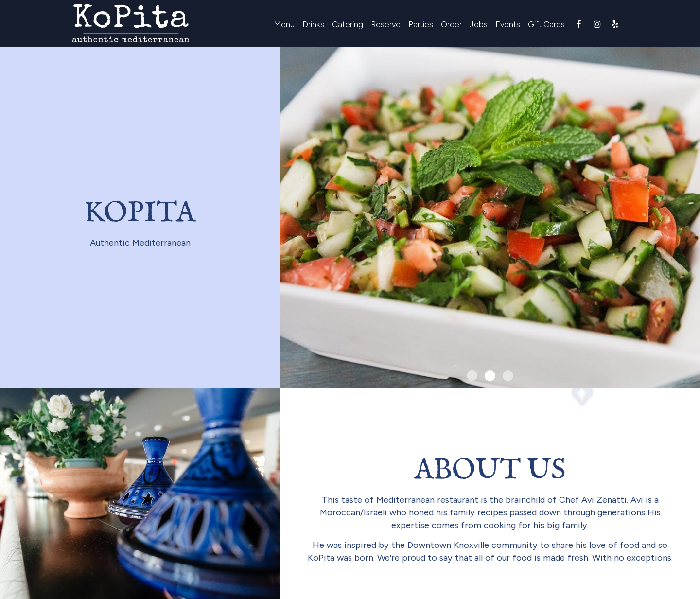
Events (508, 24)
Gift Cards (546, 24)
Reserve (386, 24)
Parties (421, 24)
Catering (348, 24)
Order (451, 24)
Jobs (479, 24)
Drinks (313, 24)
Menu (284, 24)
